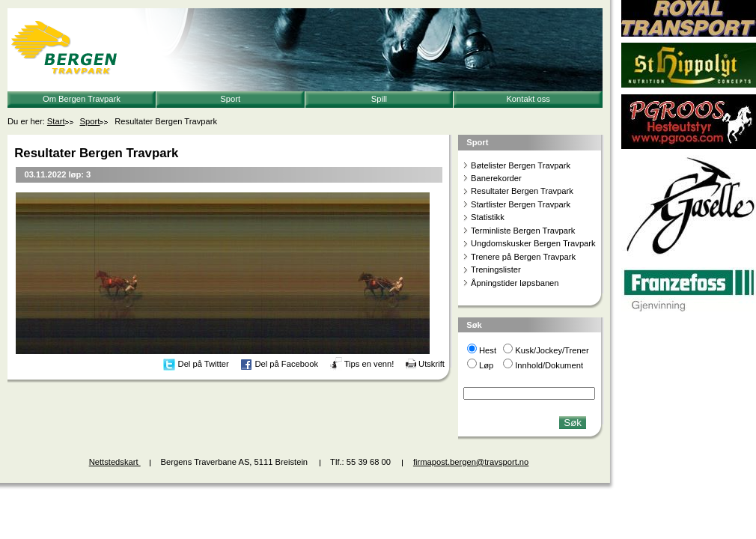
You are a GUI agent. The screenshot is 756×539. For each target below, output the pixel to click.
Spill (379, 99)
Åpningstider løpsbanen (515, 283)
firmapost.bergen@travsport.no (471, 462)
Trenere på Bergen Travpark (523, 257)
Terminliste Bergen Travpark (523, 231)
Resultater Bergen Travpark (522, 191)
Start (56, 121)
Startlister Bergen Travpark (521, 204)
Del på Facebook (286, 364)
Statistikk (488, 217)
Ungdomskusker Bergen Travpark (533, 243)
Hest (488, 350)
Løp (486, 365)
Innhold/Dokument (549, 365)
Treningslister (496, 269)
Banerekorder (496, 178)
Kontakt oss (528, 99)
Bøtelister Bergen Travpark (521, 165)
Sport (230, 99)
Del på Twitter (204, 364)
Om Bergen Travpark (82, 99)
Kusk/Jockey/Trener (552, 350)
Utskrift (432, 364)
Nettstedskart (115, 462)
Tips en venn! (369, 364)
